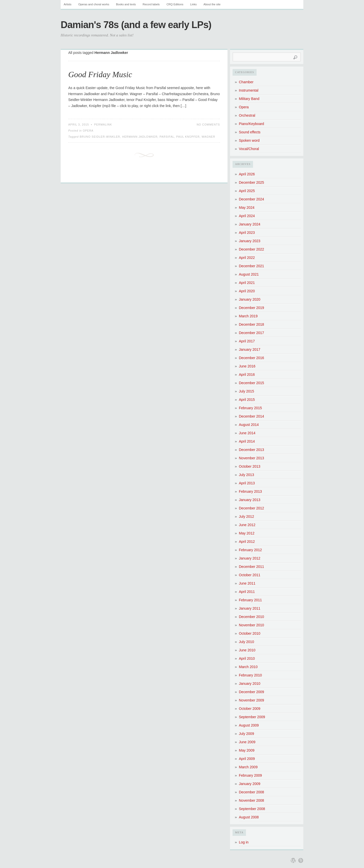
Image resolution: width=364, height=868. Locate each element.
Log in (244, 842)
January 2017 (250, 349)
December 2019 (252, 308)
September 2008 (252, 809)
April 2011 (247, 592)
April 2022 (247, 258)
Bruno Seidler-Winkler (100, 137)
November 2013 (252, 458)
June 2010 (247, 650)
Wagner (209, 137)
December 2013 (252, 450)
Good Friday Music (100, 74)
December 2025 (252, 182)
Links (193, 4)
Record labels (151, 4)
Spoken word (249, 140)
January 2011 (250, 608)
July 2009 (246, 734)
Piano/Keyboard (252, 124)
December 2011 (252, 567)
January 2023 (250, 241)
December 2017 (252, 333)
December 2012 (252, 508)
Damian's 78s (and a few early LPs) (136, 25)
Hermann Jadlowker (140, 137)
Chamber (246, 82)
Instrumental (249, 90)
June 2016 (247, 366)
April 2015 (247, 400)
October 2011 (250, 575)
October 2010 (250, 633)
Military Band (249, 99)
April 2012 (247, 542)
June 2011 (247, 583)
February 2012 (250, 550)
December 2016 (252, 358)
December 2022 (252, 249)
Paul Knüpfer (188, 137)
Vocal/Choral (249, 149)
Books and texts (126, 4)
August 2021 (249, 274)
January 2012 (250, 558)
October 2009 (250, 709)
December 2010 (252, 617)
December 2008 (252, 792)
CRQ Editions (175, 4)
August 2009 (249, 725)
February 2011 (250, 600)
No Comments (208, 125)
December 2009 (252, 692)
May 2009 (247, 750)
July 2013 (246, 475)
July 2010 (246, 642)
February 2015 (250, 408)
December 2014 (252, 416)
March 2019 (248, 316)
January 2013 (250, 500)
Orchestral (247, 115)
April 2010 (247, 658)
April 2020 (247, 291)
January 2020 (250, 299)
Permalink (103, 125)
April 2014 (247, 441)
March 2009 (248, 767)
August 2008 (249, 817)
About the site (212, 4)
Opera (88, 131)
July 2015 (246, 391)
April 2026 (247, 174)
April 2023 (247, 233)
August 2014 (249, 425)
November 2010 (252, 625)
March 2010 (248, 667)
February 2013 (250, 491)
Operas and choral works (94, 4)
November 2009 (252, 700)
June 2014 (247, 433)
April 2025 (247, 191)
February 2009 (250, 775)
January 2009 (250, 784)
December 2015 (252, 383)
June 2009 (247, 742)
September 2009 (252, 717)
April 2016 (247, 375)
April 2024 (247, 216)
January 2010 (250, 684)
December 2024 (252, 199)
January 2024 (250, 224)
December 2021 (252, 266)
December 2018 (252, 324)
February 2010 (250, 675)
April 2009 (247, 759)
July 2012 (246, 516)
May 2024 (247, 208)
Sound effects (250, 132)
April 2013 (247, 483)
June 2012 (247, 525)
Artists (68, 4)
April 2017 (247, 341)
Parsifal (167, 137)
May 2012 (247, 533)
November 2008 (252, 800)
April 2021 (247, 283)
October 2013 (250, 466)
